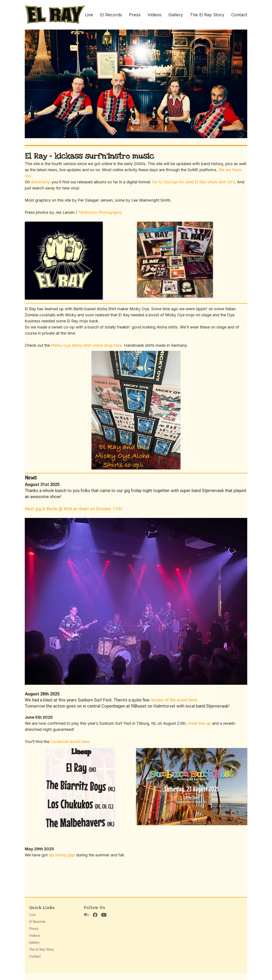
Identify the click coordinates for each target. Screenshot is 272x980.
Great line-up (199, 723)
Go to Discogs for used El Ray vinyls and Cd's (194, 182)
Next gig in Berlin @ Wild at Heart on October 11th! (73, 509)
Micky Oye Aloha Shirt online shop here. (87, 345)
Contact (239, 15)
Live (89, 15)
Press (135, 15)
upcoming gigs (62, 855)
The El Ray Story (207, 15)
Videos (154, 15)
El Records (111, 15)
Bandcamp (41, 182)
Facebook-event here (70, 742)
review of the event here (174, 700)
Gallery (176, 15)
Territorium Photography (100, 212)
